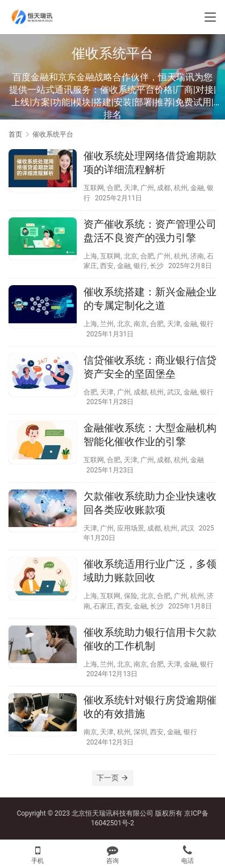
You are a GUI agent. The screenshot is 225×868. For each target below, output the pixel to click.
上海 (90, 256)
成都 (164, 188)
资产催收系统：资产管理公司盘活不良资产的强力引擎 (150, 231)
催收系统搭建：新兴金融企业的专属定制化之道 (150, 299)
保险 (131, 596)
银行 (140, 266)
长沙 (157, 266)
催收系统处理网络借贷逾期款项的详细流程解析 (150, 163)
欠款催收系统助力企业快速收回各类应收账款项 (150, 503)
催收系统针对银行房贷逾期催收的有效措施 (150, 707)
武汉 (174, 392)
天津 (131, 188)
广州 (147, 188)
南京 (140, 324)
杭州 (181, 188)
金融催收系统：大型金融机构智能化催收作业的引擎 (150, 435)
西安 (107, 266)
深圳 (140, 732)
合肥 (114, 188)
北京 (131, 256)
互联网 (94, 188)
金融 (197, 188)
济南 (197, 256)
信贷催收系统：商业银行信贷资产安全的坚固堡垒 (150, 367)
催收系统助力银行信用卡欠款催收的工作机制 (150, 639)
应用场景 (131, 528)
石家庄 (103, 606)
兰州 (107, 324)
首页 (15, 134)
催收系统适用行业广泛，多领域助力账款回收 (150, 571)
